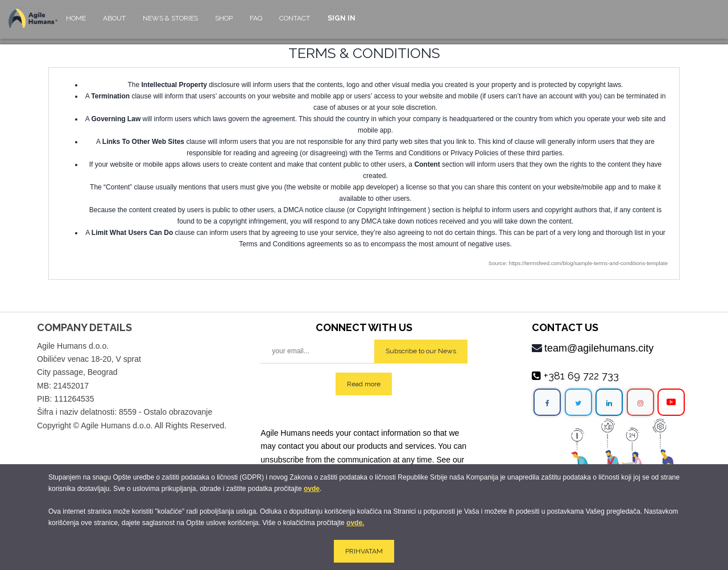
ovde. (355, 523)
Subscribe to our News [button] (421, 351)
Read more (364, 384)
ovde (312, 489)
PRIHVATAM (364, 551)
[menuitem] (76, 24)
